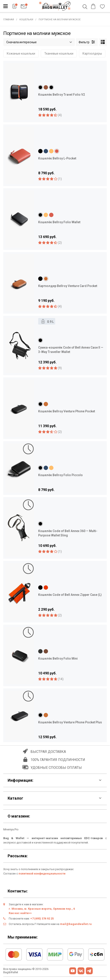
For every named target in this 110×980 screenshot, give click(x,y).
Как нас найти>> (20, 913)
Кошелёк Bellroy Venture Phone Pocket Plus (70, 722)
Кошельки (26, 20)
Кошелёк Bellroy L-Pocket (57, 158)
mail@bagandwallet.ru (76, 924)
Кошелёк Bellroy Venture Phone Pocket (67, 411)
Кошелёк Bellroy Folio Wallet (59, 222)
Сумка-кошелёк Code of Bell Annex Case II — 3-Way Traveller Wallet (71, 350)
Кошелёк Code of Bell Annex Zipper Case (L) (70, 595)
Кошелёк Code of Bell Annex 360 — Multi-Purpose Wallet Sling (68, 533)
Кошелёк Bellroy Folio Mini (58, 659)
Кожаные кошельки (21, 54)
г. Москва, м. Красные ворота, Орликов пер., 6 (42, 909)
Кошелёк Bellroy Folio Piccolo (60, 475)
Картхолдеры (92, 54)
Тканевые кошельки (59, 54)
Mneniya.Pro (11, 829)
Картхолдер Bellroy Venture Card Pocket (68, 286)
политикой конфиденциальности (42, 874)
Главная (9, 20)
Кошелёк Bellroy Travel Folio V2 (62, 95)
